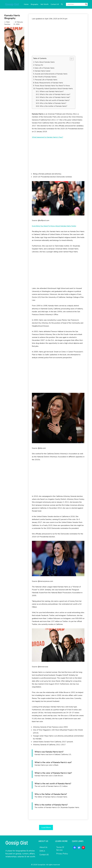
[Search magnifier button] (86, 4)
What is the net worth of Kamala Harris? (55, 100)
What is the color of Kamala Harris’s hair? (55, 97)
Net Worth (44, 4)
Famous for (39, 65)
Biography (34, 4)
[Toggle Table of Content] (71, 59)
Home (26, 4)
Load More (46, 827)
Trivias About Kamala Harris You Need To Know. (52, 86)
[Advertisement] (58, 38)
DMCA (42, 851)
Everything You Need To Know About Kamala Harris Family (54, 226)
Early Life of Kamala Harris (45, 68)
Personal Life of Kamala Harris (46, 80)
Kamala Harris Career (43, 71)
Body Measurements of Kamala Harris (49, 83)
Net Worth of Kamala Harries (46, 77)
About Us (43, 847)
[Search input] (76, 4)
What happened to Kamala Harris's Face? (48, 137)
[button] (62, 4)
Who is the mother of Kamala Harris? (53, 106)
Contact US (55, 4)
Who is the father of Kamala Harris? (53, 103)
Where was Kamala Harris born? (52, 91)
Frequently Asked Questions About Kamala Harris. (54, 89)
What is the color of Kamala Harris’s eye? (55, 94)
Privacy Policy (62, 854)
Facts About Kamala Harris (45, 62)
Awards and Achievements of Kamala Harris (51, 74)
